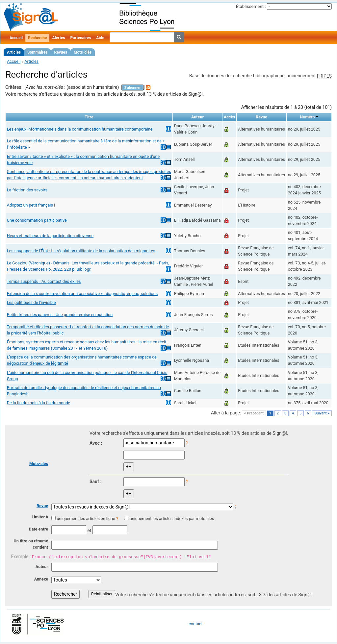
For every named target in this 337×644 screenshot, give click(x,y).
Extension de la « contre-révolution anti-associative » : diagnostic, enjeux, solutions (82, 294)
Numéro (307, 117)
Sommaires (37, 52)
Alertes (58, 38)
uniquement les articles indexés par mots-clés (172, 519)
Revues (61, 52)
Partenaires (81, 38)
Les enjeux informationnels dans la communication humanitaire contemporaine (80, 129)
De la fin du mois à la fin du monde (39, 403)
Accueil (16, 38)
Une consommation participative (37, 220)
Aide (100, 38)
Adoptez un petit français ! (31, 205)
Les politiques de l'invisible (31, 302)
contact (195, 624)
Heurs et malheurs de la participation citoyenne (50, 236)
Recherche (37, 38)
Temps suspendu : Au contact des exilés (44, 281)
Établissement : (251, 6)
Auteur (42, 567)
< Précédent (254, 413)
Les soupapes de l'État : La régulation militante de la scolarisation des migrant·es (81, 251)
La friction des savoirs (27, 190)
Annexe (41, 579)
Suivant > (322, 413)
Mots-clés (83, 52)
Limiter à (40, 517)
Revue (42, 506)
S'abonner (133, 88)
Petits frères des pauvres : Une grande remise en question (60, 315)
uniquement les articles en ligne (86, 519)
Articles (14, 52)
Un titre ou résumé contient (31, 544)
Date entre (38, 529)
